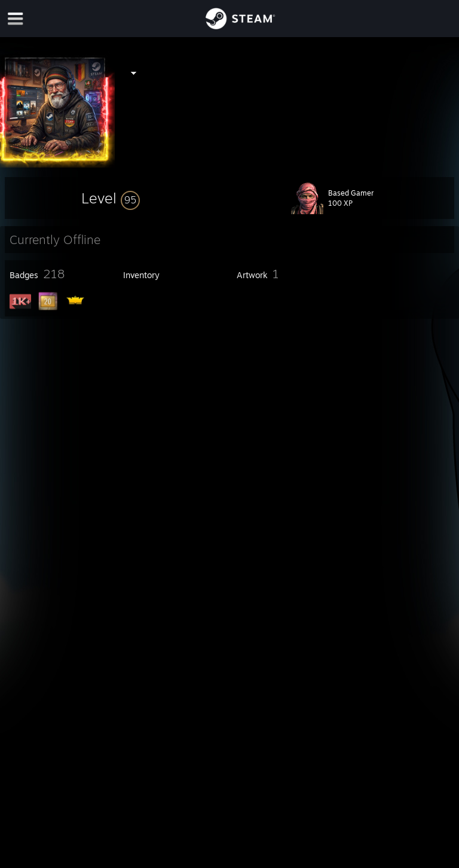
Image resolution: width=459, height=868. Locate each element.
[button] (111, 198)
